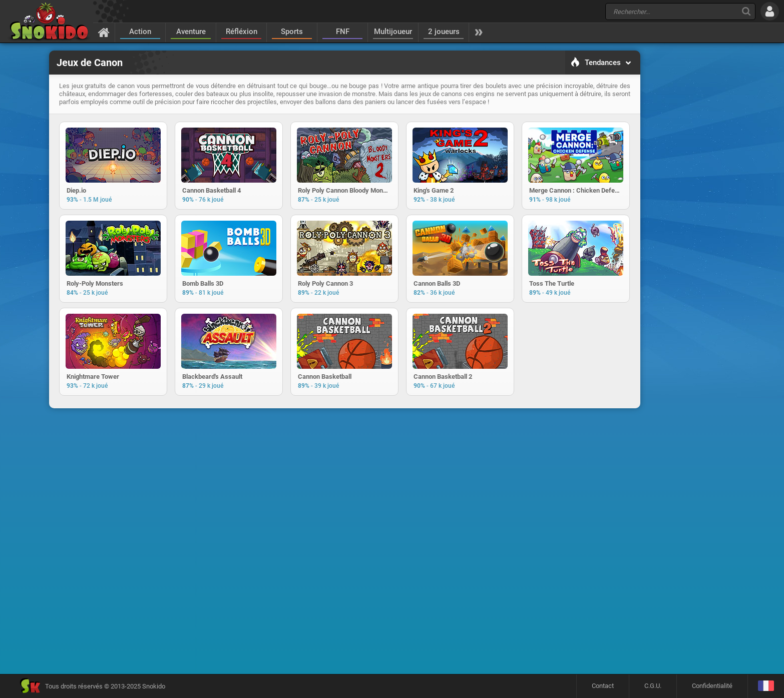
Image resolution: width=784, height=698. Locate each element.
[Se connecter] (770, 11)
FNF (343, 32)
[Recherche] (746, 11)
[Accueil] (104, 32)
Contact (603, 686)
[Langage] (766, 686)
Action (140, 32)
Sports (292, 32)
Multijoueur (393, 32)
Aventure (191, 32)
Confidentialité (712, 686)
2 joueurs (444, 32)
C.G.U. (653, 686)
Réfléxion (242, 32)
